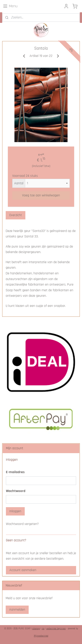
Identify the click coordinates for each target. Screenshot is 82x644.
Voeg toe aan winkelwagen (41, 195)
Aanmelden (17, 610)
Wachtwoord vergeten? (22, 524)
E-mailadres (15, 472)
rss (43, 629)
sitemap (36, 629)
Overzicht (16, 215)
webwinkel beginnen (56, 629)
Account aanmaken (23, 570)
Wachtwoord (16, 491)
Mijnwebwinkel (41, 636)
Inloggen (15, 511)
